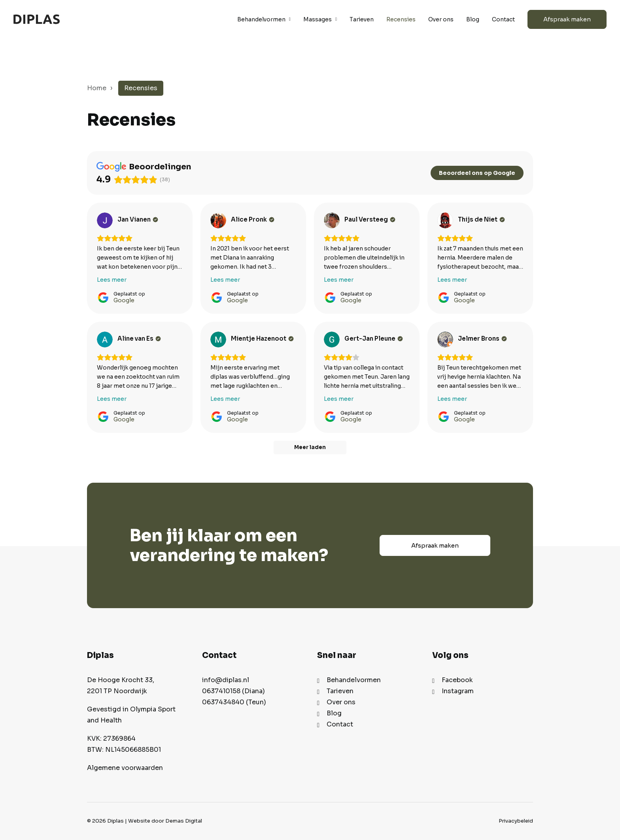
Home (97, 88)
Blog (473, 19)
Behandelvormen (264, 19)
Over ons (441, 19)
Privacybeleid (516, 821)
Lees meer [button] (112, 280)
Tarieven (362, 19)
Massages (320, 19)
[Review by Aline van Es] (139, 339)
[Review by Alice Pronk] (253, 220)
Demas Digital (184, 821)
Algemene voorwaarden (125, 768)
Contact (503, 19)
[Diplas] (37, 19)
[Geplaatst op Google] (121, 297)
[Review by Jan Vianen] (138, 220)
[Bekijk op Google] (105, 220)
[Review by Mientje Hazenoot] (262, 339)
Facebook (457, 680)
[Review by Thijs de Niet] (481, 220)
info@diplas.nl (226, 680)
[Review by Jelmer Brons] (482, 339)
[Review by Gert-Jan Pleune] (374, 339)
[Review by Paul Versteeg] (370, 220)
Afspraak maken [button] (435, 545)
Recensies (401, 19)
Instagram (458, 691)
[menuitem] (267, 19)
